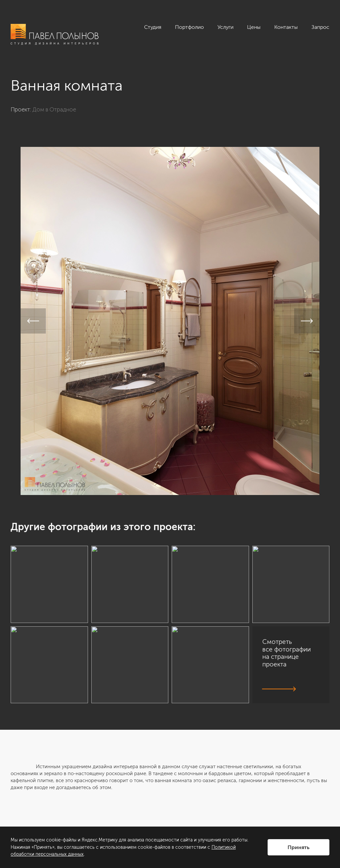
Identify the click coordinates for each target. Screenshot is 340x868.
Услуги (225, 27)
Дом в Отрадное (54, 109)
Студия (153, 27)
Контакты (286, 27)
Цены (254, 27)
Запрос (320, 27)
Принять (298, 847)
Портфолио (189, 27)
